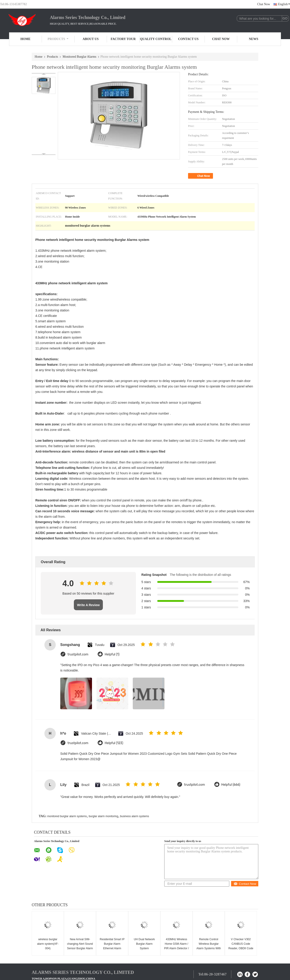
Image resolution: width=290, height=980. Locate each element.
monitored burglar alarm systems (67, 816)
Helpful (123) (114, 743)
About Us (91, 39)
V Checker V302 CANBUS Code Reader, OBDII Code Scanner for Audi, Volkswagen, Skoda (241, 948)
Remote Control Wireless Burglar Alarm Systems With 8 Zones (209, 946)
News (254, 39)
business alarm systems (135, 816)
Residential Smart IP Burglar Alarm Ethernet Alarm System (112, 946)
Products (58, 39)
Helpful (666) (231, 785)
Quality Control (156, 39)
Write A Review (88, 605)
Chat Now (264, 4)
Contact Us (188, 39)
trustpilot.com (78, 654)
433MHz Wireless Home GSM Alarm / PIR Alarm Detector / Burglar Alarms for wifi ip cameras (176, 948)
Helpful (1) (112, 654)
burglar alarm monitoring (103, 816)
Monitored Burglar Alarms (79, 57)
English (284, 4)
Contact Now (245, 884)
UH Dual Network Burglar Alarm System (144, 944)
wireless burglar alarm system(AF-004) (48, 944)
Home (25, 39)
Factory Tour (123, 39)
